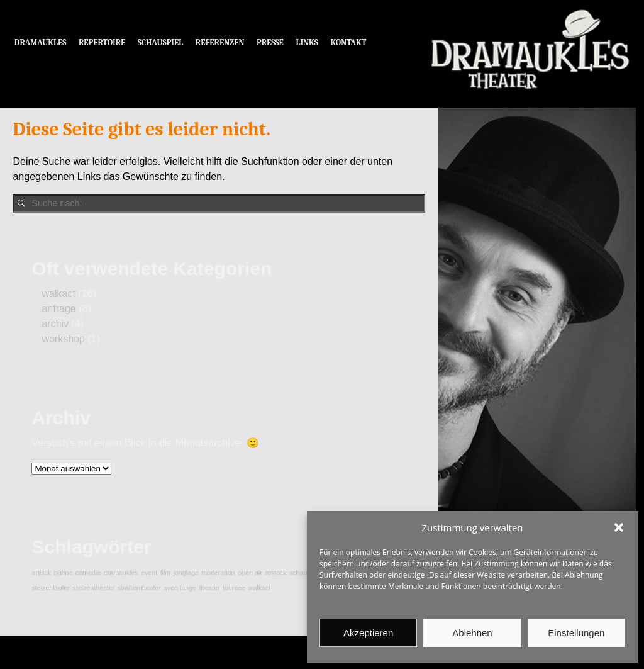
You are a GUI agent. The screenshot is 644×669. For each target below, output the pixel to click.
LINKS (307, 42)
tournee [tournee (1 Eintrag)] (234, 588)
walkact (58, 294)
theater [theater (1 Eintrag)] (210, 588)
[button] (619, 527)
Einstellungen (576, 633)
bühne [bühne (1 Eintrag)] (64, 573)
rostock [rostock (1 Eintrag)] (275, 573)
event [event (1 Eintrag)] (149, 573)
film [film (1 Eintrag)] (166, 573)
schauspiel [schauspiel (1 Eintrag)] (305, 573)
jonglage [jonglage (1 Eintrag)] (186, 573)
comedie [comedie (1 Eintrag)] (88, 573)
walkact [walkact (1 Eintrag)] (260, 588)
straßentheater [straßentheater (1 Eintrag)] (139, 588)
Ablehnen (472, 633)
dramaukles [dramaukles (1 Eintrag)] (121, 573)
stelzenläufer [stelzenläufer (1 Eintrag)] (50, 588)
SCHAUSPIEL (161, 42)
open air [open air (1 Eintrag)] (250, 573)
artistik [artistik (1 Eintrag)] (41, 573)
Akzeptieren (368, 633)
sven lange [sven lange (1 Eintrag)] (180, 588)
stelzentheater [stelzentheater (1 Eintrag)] (93, 588)
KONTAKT (349, 42)
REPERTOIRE (102, 42)
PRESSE (270, 42)
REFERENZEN (220, 42)
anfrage (58, 309)
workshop (63, 339)
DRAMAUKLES (41, 42)
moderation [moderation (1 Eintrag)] (218, 573)
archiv (55, 324)
